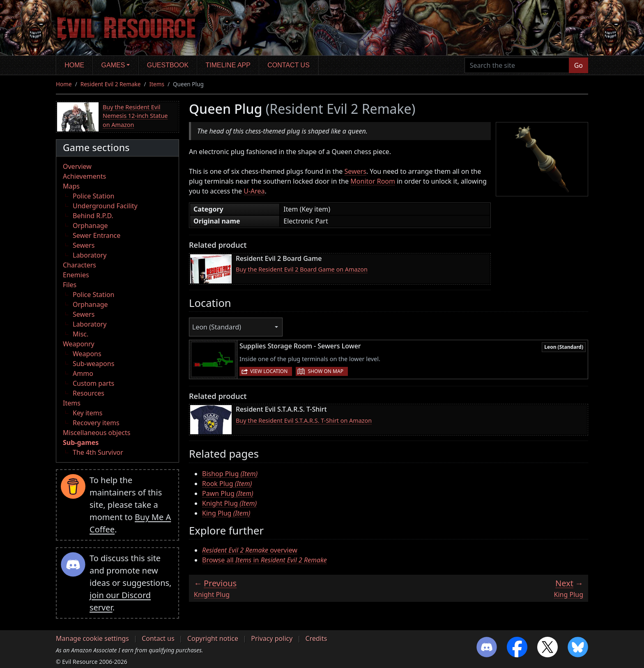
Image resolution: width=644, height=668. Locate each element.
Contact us (289, 65)
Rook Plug (227, 484)
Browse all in (264, 560)
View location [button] (269, 371)
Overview (77, 166)
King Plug (226, 513)
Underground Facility (105, 206)
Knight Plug (229, 503)
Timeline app (228, 65)
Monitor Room (373, 181)
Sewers (84, 245)
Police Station (94, 196)
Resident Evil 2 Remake (111, 84)
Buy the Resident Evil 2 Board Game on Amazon (302, 269)
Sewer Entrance (97, 235)
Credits (316, 638)
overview (250, 550)
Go (578, 65)
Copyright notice (213, 638)
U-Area (254, 191)
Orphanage (90, 226)
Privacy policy (272, 638)
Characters (79, 265)
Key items (87, 413)
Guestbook (168, 65)
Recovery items (96, 423)
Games (113, 65)
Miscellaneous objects (97, 433)
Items (157, 84)
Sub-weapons (93, 364)
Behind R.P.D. (93, 216)
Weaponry (79, 344)
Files (70, 285)
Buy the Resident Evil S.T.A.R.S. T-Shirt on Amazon (304, 420)
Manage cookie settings (92, 638)
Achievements (84, 176)
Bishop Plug (230, 474)
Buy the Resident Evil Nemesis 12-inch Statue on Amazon (135, 116)
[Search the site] (517, 65)
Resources (89, 393)
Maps (71, 186)
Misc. (80, 334)
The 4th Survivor (98, 452)
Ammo (83, 373)
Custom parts (93, 383)
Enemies (76, 275)
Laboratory (90, 255)
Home (74, 65)
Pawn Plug (228, 493)
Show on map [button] (325, 371)
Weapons (87, 354)
